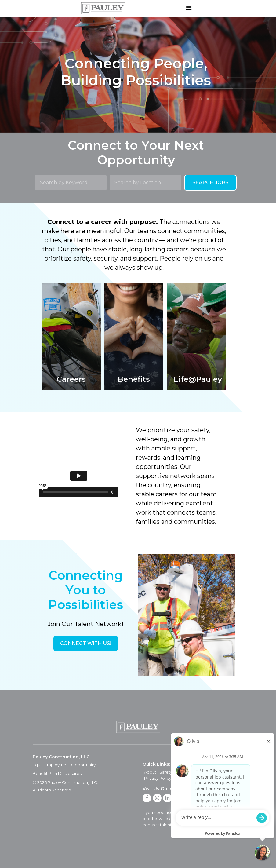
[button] (86, 644)
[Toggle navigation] (189, 8)
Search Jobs (210, 182)
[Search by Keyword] (71, 183)
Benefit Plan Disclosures (57, 773)
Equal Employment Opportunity (64, 765)
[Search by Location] (145, 183)
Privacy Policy (158, 778)
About (150, 772)
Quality (183, 772)
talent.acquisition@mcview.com (192, 825)
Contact (220, 772)
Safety (166, 772)
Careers (201, 772)
